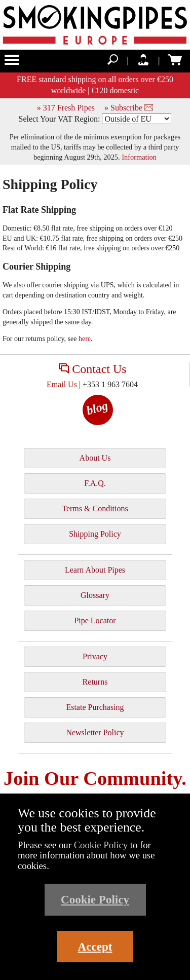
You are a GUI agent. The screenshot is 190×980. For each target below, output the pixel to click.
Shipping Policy (95, 534)
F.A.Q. (95, 483)
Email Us (62, 384)
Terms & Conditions (95, 508)
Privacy (95, 656)
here (85, 339)
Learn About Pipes (95, 570)
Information (139, 157)
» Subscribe (129, 108)
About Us (95, 458)
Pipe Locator (95, 620)
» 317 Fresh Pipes (66, 108)
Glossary (95, 595)
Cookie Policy (101, 845)
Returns (95, 682)
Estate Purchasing (95, 707)
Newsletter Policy (95, 732)
